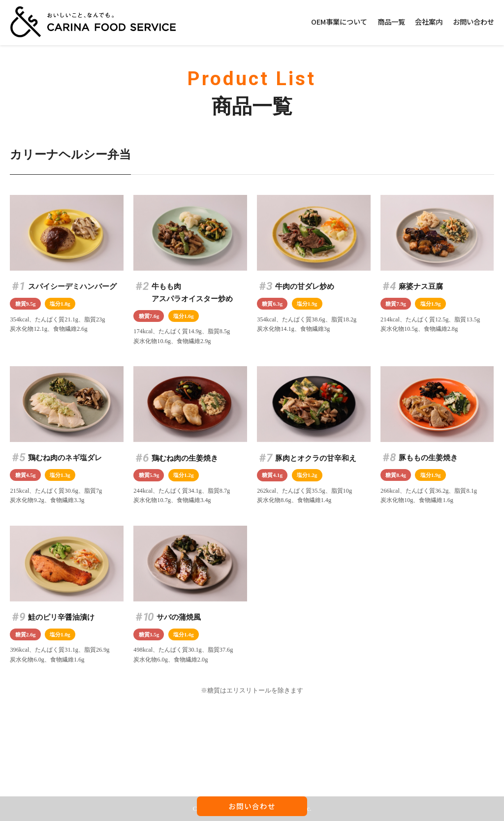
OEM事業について (339, 21)
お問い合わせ (473, 21)
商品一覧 (391, 21)
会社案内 (429, 21)
